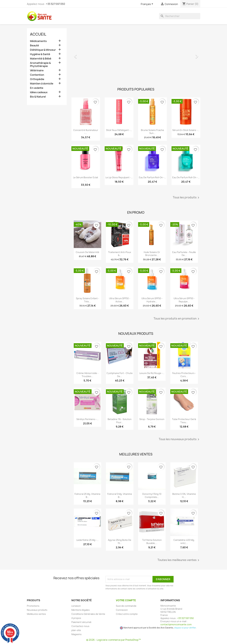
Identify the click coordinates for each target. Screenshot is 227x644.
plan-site (76, 630)
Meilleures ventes (36, 614)
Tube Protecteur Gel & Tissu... (184, 421)
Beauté (34, 45)
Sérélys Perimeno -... (87, 419)
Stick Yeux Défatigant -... (119, 130)
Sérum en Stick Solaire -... (186, 130)
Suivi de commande (126, 606)
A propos (76, 618)
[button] (81, 55)
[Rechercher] (180, 16)
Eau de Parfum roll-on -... (152, 177)
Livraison (76, 606)
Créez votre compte (127, 614)
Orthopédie (37, 79)
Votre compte (126, 600)
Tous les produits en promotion (177, 319)
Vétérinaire (37, 70)
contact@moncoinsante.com (176, 624)
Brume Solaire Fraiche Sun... (152, 132)
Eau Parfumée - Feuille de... (184, 254)
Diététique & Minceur (43, 50)
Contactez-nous (80, 626)
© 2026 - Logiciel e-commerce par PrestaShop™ (113, 640)
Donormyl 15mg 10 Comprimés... (152, 495)
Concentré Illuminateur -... (86, 132)
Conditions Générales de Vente (88, 614)
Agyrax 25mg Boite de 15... (120, 542)
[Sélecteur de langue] (147, 4)
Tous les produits (187, 198)
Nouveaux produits (37, 610)
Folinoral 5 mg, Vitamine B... (120, 495)
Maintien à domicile (42, 84)
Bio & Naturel (38, 97)
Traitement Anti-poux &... (120, 254)
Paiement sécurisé (81, 622)
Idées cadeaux (39, 92)
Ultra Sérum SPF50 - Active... (120, 300)
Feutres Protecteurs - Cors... (184, 375)
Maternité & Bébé (41, 59)
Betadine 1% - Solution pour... (120, 421)
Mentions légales (81, 610)
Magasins (76, 634)
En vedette (37, 88)
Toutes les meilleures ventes (179, 560)
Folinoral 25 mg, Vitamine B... (87, 495)
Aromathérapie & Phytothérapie (40, 65)
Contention (37, 75)
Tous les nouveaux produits (180, 439)
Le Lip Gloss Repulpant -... (119, 177)
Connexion (122, 610)
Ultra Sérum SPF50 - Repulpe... (184, 300)
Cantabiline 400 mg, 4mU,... (184, 542)
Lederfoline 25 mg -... (87, 540)
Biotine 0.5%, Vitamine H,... (184, 495)
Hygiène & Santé (40, 54)
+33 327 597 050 (55, 4)
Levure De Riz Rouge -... (152, 373)
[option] (136, 55)
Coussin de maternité (87, 252)
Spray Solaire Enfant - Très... (87, 300)
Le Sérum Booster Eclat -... (86, 179)
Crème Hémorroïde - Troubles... (87, 375)
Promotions (33, 606)
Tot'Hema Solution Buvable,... (152, 542)
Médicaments (38, 41)
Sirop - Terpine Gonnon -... (152, 421)
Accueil (38, 34)
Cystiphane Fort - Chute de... (120, 375)
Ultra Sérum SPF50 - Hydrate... (152, 300)
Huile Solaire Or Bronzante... (152, 254)
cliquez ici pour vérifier (185, 628)
